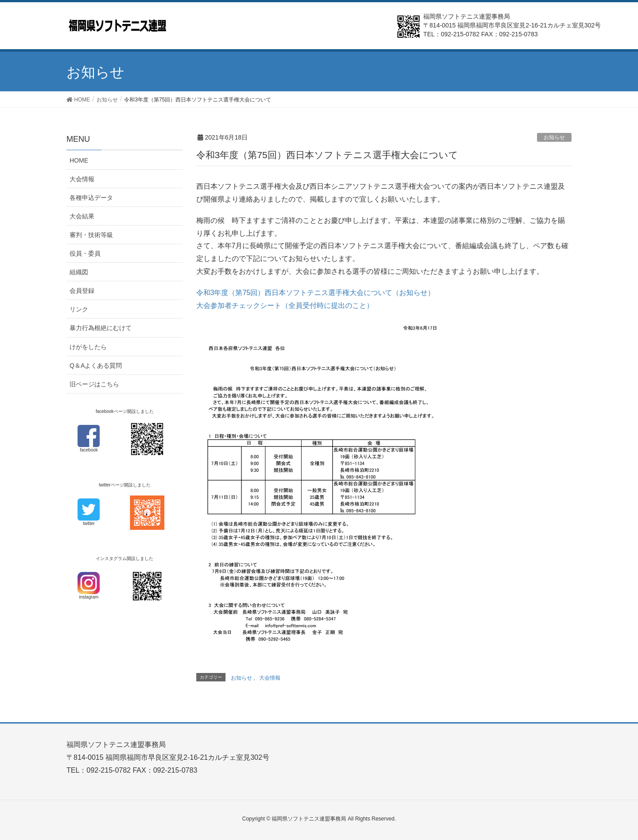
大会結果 (82, 216)
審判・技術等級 (91, 235)
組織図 (79, 272)
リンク (79, 309)
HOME (79, 160)
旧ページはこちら (94, 384)
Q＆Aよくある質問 (96, 366)
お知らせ (554, 137)
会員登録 (82, 291)
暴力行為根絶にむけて (101, 328)
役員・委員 (85, 253)
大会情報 (270, 678)
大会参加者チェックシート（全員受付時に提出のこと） (285, 305)
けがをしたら (88, 347)
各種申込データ (91, 198)
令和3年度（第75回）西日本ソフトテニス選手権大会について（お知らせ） (316, 293)
